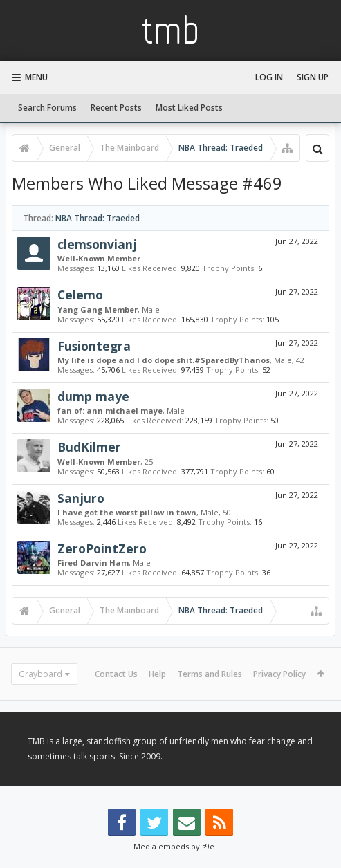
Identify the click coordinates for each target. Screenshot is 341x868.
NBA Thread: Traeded (98, 218)
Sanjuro (81, 498)
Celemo (80, 295)
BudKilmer (89, 447)
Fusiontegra (94, 346)
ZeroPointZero (102, 548)
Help (157, 674)
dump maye (93, 396)
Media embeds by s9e (174, 846)
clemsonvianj (97, 244)
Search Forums (47, 108)
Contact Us (116, 674)
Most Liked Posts (189, 108)
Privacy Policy (279, 674)
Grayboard (40, 674)
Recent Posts (116, 108)
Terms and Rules (210, 674)
